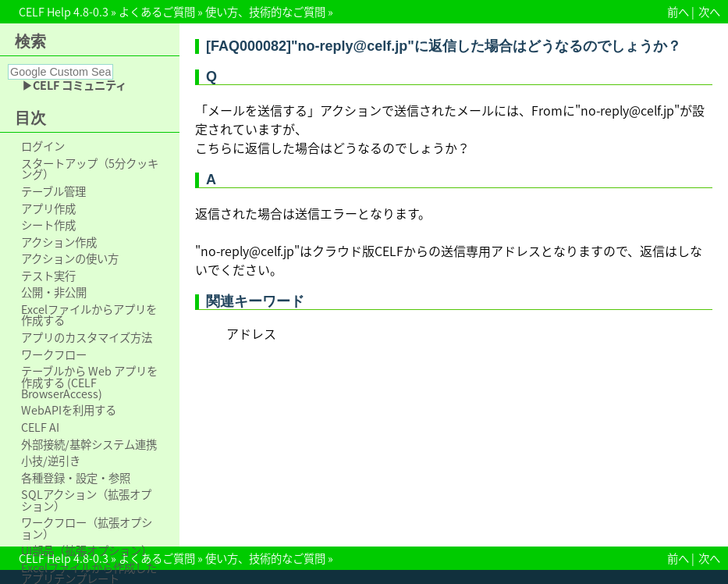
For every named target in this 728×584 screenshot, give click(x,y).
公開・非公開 (54, 292)
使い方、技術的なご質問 (265, 12)
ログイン (43, 146)
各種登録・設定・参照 (76, 478)
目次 (30, 118)
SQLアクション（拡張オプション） (86, 500)
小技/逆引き (51, 461)
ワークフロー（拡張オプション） (87, 528)
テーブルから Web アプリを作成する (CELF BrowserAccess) (89, 382)
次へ (709, 12)
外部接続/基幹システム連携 (89, 444)
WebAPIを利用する (69, 410)
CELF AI (40, 427)
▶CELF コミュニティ (74, 85)
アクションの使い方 (70, 258)
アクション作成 (59, 242)
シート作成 (48, 225)
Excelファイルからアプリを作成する (89, 315)
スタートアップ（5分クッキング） (90, 169)
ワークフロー (54, 354)
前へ (678, 12)
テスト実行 (48, 276)
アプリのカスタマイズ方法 (87, 337)
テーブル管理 (53, 191)
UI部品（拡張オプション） (87, 550)
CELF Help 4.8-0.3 (64, 12)
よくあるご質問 (157, 12)
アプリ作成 (48, 208)
